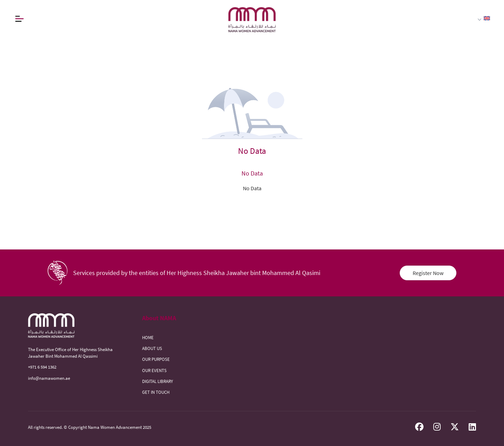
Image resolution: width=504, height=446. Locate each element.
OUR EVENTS (154, 370)
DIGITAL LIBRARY (157, 381)
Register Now (428, 273)
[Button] (19, 19)
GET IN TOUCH (156, 392)
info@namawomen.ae (49, 378)
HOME (148, 337)
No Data (252, 188)
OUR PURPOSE (156, 359)
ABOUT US (152, 348)
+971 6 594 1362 (42, 367)
